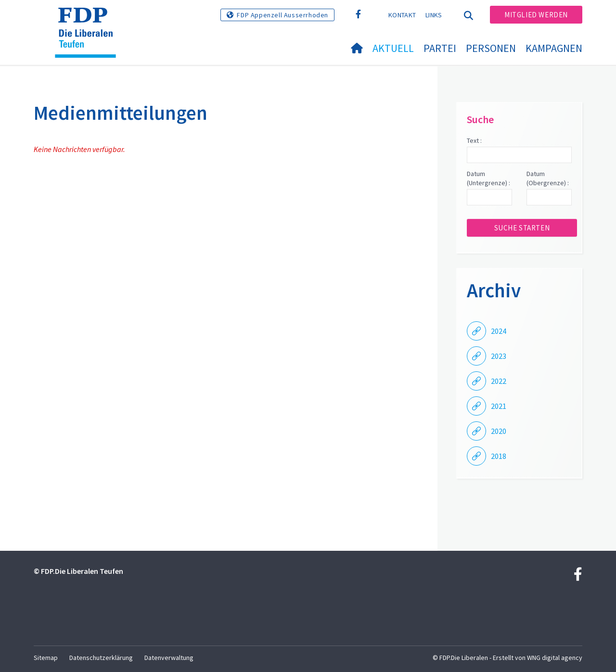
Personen (491, 48)
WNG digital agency (555, 658)
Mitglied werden (536, 15)
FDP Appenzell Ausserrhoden (282, 15)
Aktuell (393, 48)
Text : (474, 140)
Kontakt (402, 15)
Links (434, 15)
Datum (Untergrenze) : (488, 178)
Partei (440, 48)
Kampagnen (554, 48)
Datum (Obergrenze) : (548, 178)
